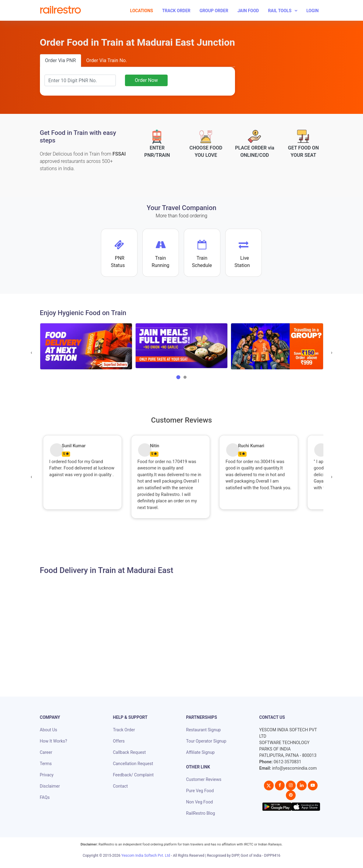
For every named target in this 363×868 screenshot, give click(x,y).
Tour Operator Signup (206, 741)
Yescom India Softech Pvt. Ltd (146, 856)
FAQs (45, 797)
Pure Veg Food (200, 791)
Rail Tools (280, 11)
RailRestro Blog (201, 813)
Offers (119, 741)
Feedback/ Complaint (133, 775)
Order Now (146, 80)
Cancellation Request (133, 764)
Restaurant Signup (204, 730)
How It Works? (54, 741)
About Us (49, 730)
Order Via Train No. (107, 60)
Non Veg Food (200, 802)
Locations (142, 11)
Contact (121, 786)
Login (312, 11)
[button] (178, 377)
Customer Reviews (204, 779)
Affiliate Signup (201, 752)
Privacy (47, 775)
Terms (46, 764)
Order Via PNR (60, 60)
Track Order (176, 11)
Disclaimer (50, 786)
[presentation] (32, 353)
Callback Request (130, 752)
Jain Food (248, 11)
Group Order (214, 11)
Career (46, 752)
